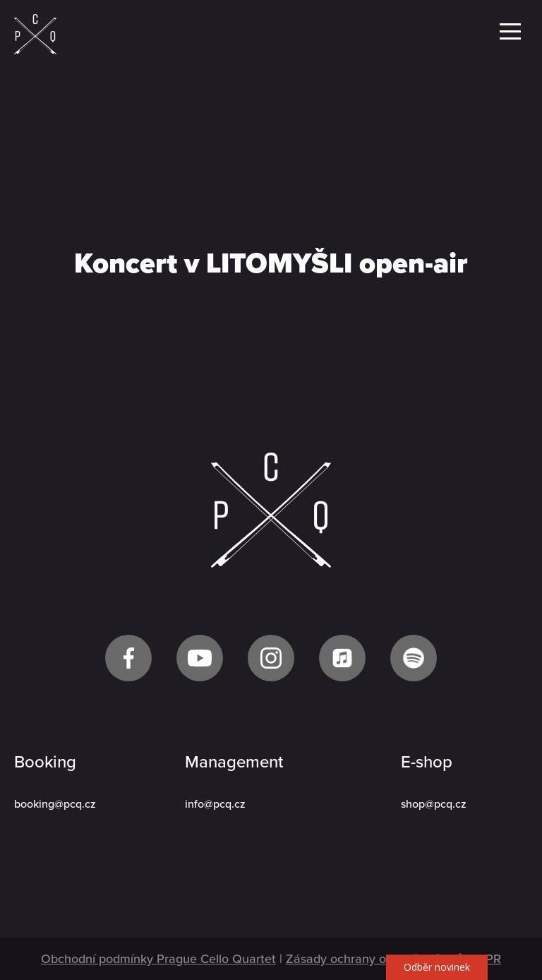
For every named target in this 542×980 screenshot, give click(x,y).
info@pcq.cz (215, 804)
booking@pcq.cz (55, 804)
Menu (510, 31)
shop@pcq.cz (434, 804)
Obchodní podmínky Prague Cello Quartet (158, 959)
